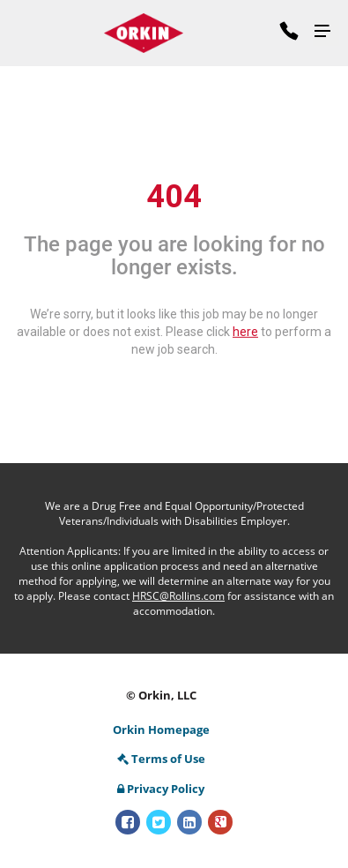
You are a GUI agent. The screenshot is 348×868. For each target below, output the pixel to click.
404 (174, 197)
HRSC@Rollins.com (178, 596)
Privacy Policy (161, 789)
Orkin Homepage (161, 730)
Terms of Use (161, 759)
